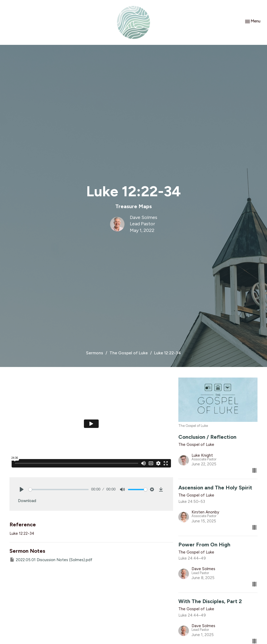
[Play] (22, 489)
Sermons (95, 353)
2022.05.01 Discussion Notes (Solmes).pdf (51, 560)
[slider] (59, 490)
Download (27, 501)
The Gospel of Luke (129, 353)
